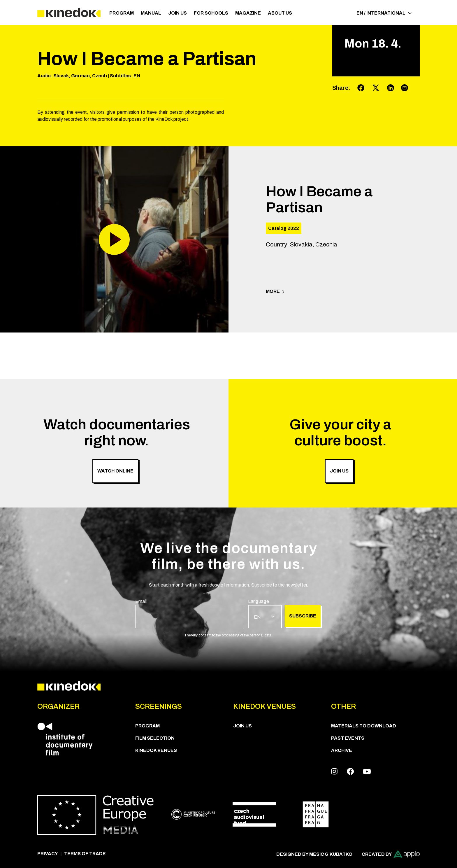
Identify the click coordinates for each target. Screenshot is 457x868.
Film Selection (155, 738)
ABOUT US (280, 13)
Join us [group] (339, 471)
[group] (190, 613)
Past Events (348, 738)
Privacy (48, 854)
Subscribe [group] (303, 616)
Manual (151, 13)
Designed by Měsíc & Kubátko (314, 854)
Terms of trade (85, 854)
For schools (211, 13)
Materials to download (364, 726)
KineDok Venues (156, 750)
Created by (391, 854)
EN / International (384, 13)
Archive (342, 750)
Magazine (248, 13)
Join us (177, 13)
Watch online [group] (115, 471)
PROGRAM (122, 13)
